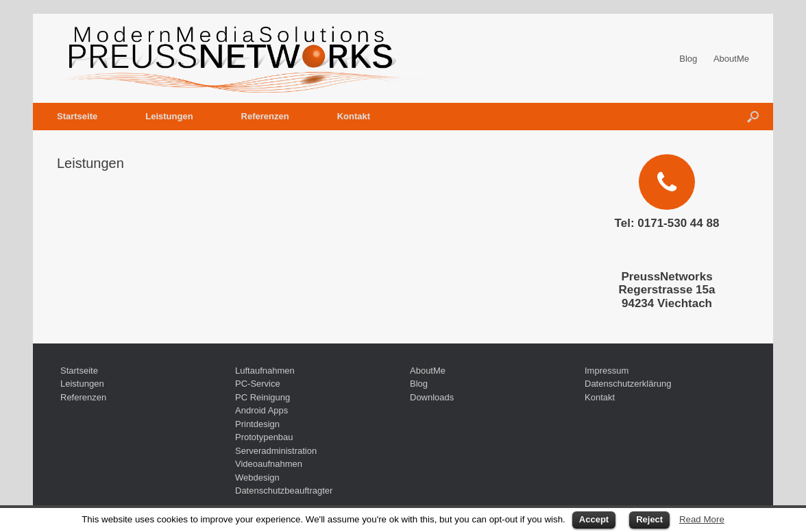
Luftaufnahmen (265, 371)
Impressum (607, 371)
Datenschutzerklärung (628, 384)
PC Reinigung (262, 397)
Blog (688, 59)
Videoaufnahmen (269, 464)
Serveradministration (276, 451)
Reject (649, 519)
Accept (594, 519)
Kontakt (354, 116)
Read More (702, 519)
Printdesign (257, 424)
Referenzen (265, 116)
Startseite (77, 116)
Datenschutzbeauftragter (284, 491)
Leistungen (169, 116)
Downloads (432, 397)
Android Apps (261, 410)
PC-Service (258, 384)
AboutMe (731, 59)
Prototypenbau (264, 437)
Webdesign (257, 477)
